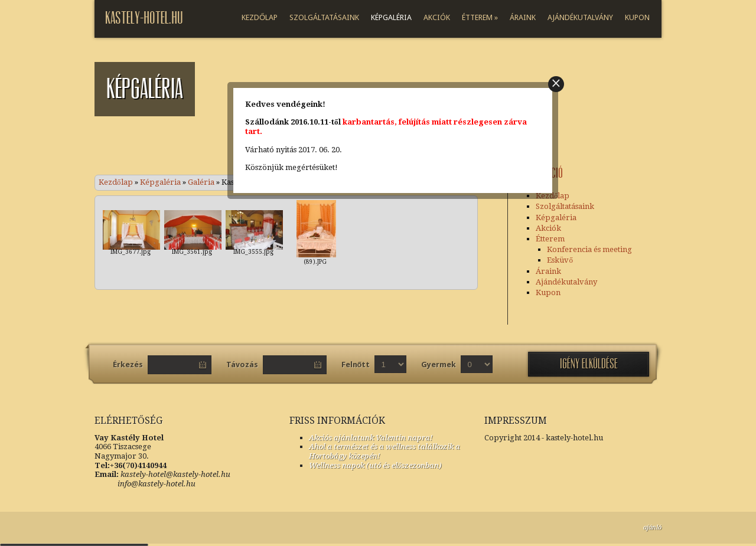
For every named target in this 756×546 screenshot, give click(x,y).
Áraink (523, 17)
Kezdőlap (260, 17)
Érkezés (128, 364)
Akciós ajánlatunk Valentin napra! (371, 438)
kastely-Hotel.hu (144, 18)
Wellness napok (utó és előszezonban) (376, 465)
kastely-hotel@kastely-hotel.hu (175, 474)
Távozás (242, 364)
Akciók (437, 17)
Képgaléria (391, 17)
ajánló (652, 527)
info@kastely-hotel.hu (145, 484)
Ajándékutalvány (580, 17)
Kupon (637, 17)
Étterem (480, 17)
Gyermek (439, 364)
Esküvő (560, 260)
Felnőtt (356, 364)
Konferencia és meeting (589, 249)
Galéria (201, 182)
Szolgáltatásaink (324, 17)
